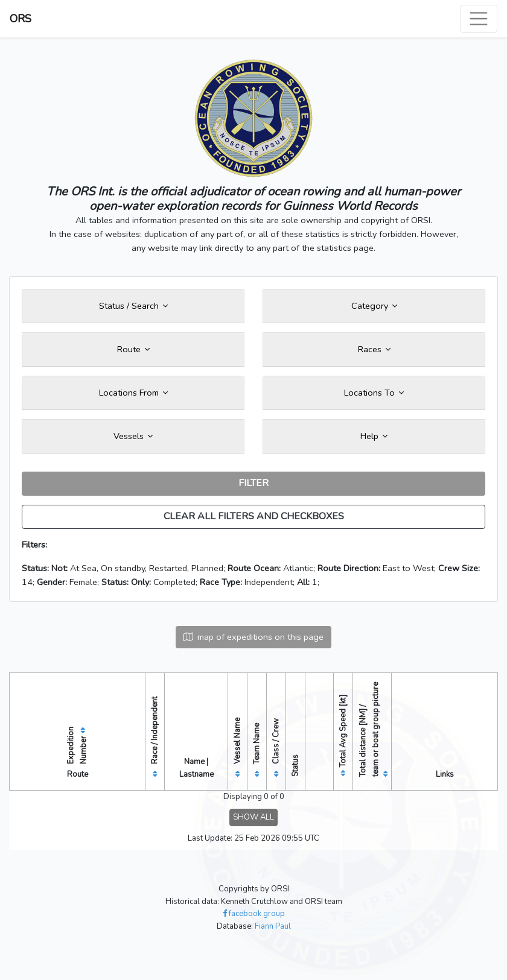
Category (374, 306)
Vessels (133, 436)
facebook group (254, 914)
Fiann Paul (273, 926)
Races (374, 349)
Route (133, 349)
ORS (21, 19)
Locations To (374, 393)
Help (374, 436)
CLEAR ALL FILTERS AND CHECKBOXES (254, 516)
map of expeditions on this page (253, 637)
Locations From (133, 393)
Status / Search (133, 306)
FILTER (253, 483)
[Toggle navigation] (479, 19)
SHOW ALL (253, 817)
